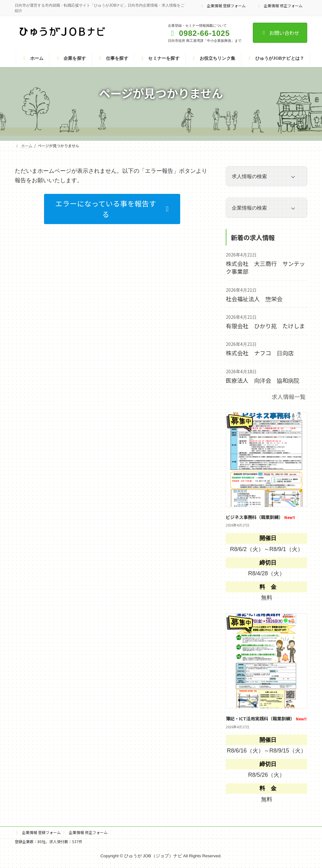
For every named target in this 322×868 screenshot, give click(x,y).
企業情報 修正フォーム (280, 6)
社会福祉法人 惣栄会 (254, 299)
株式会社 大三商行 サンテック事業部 (265, 267)
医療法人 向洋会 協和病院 (263, 380)
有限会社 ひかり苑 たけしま (265, 326)
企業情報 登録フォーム (223, 6)
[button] (112, 209)
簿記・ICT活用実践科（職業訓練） (266, 719)
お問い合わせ (280, 33)
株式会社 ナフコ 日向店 (260, 353)
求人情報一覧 (289, 397)
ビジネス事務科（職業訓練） (260, 517)
